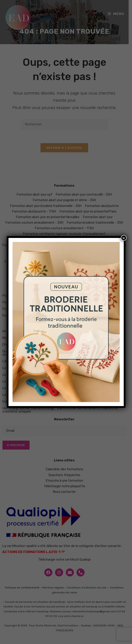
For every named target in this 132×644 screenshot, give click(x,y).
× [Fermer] (123, 238)
